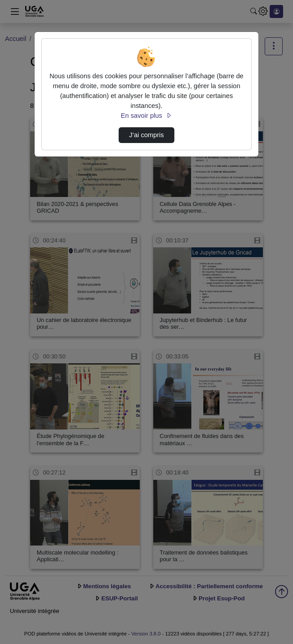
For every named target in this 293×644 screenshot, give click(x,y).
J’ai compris (146, 135)
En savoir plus (146, 116)
